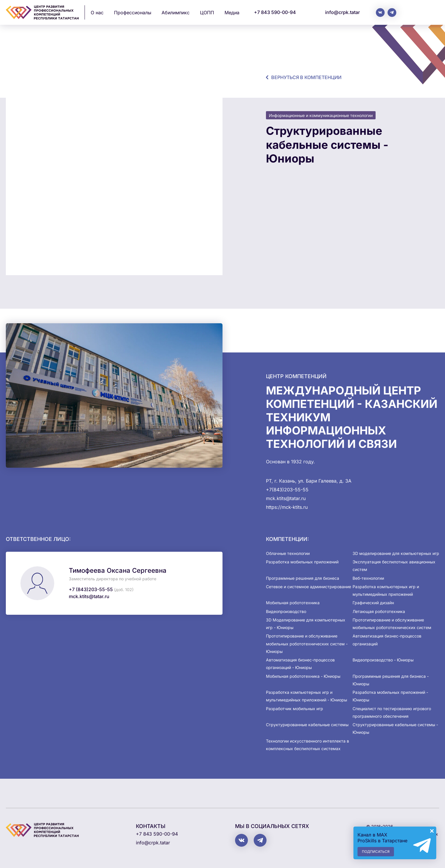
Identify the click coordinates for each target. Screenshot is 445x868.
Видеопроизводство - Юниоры (383, 660)
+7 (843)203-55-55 (91, 589)
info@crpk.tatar (342, 12)
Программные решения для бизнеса (303, 578)
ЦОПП (207, 13)
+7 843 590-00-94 (275, 12)
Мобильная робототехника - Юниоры (303, 676)
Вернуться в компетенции (306, 77)
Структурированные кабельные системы (307, 725)
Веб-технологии (368, 578)
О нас (97, 13)
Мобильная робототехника (293, 603)
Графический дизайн (373, 603)
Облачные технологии (288, 553)
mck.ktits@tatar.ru (89, 596)
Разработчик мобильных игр (295, 709)
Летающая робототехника (379, 611)
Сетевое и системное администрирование (309, 587)
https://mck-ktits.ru (287, 507)
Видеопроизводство (286, 611)
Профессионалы (133, 13)
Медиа (232, 13)
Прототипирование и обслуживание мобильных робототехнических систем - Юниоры (307, 644)
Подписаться (376, 852)
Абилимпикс (176, 13)
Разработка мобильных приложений (302, 562)
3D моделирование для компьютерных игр (396, 553)
